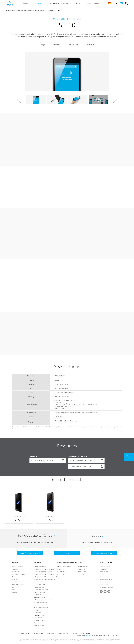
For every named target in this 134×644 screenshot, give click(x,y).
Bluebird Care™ (60, 569)
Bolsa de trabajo (104, 584)
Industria (15, 592)
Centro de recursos (63, 633)
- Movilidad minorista (40, 615)
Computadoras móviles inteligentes (45, 11)
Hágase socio (81, 569)
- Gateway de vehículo (40, 625)
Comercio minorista (18, 567)
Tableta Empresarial (39, 597)
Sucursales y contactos (106, 582)
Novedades (50, 633)
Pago (14, 590)
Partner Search (82, 572)
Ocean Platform (82, 574)
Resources (90, 45)
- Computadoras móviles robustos (43, 572)
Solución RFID (38, 582)
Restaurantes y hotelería (19, 574)
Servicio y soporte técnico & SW (66, 563)
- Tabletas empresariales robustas (43, 600)
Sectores (15, 563)
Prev (19, 99)
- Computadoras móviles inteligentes (44, 574)
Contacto (74, 633)
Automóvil (37, 623)
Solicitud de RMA (61, 572)
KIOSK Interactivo (39, 618)
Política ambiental (104, 569)
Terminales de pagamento (41, 607)
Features (56, 45)
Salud (14, 587)
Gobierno (15, 579)
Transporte (15, 569)
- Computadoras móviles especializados (45, 579)
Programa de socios (83, 567)
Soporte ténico (60, 574)
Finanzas (15, 582)
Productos (14, 11)
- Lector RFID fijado (39, 587)
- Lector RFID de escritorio (41, 590)
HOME (8, 11)
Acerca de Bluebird (106, 563)
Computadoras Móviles (26, 11)
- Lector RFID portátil (40, 584)
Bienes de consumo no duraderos (21, 577)
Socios (80, 563)
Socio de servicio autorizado (63, 577)
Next (115, 99)
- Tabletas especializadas (41, 605)
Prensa (102, 574)
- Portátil (36, 610)
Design (42, 45)
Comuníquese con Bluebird (107, 587)
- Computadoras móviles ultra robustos (45, 569)
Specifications (73, 45)
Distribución (16, 572)
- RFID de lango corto (40, 592)
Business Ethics (104, 572)
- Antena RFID (38, 595)
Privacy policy (85, 633)
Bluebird (89, 635)
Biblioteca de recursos (106, 577)
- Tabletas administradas (41, 602)
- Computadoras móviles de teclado (44, 577)
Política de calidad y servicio (63, 567)
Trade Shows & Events (106, 579)
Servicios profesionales (18, 584)
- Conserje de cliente (40, 620)
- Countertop (38, 613)
